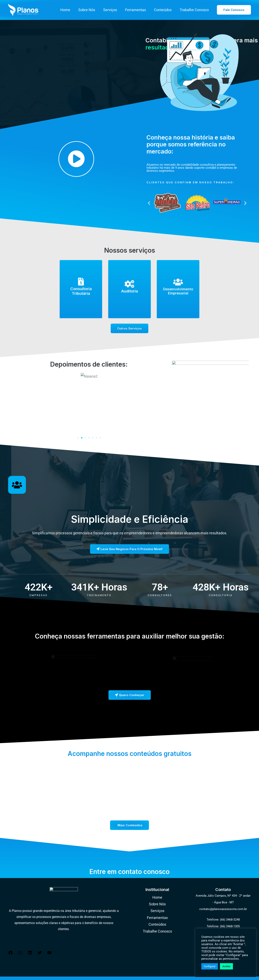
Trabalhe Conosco (195, 10)
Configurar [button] (210, 966)
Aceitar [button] (226, 966)
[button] (234, 10)
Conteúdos (164, 10)
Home (70, 10)
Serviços (113, 10)
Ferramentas (137, 10)
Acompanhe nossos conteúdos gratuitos (129, 747)
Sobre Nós (90, 10)
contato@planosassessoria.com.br (223, 903)
